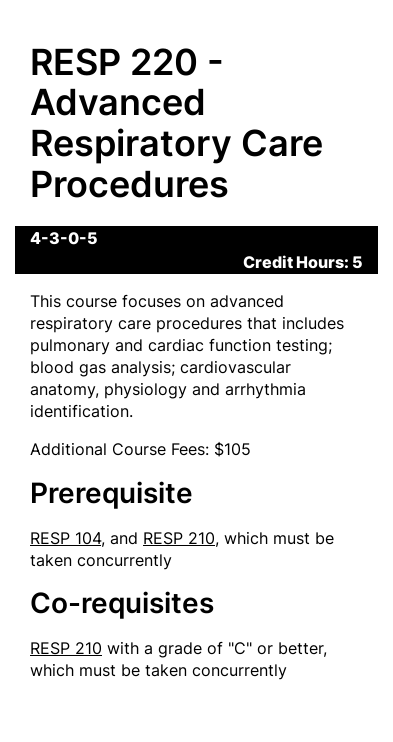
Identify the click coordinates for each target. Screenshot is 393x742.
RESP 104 (65, 538)
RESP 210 (179, 538)
